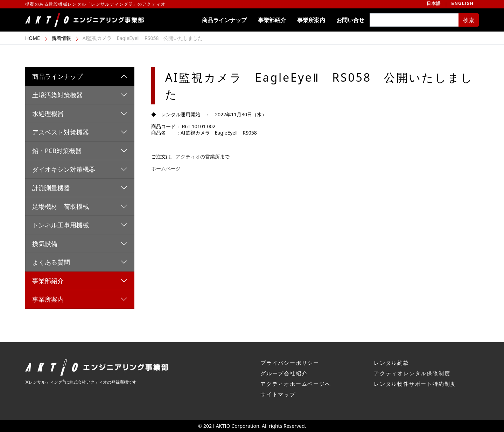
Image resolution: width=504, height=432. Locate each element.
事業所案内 (311, 20)
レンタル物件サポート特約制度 (415, 384)
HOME (33, 38)
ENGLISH (463, 4)
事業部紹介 (272, 20)
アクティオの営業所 (198, 156)
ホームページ (166, 168)
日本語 (434, 4)
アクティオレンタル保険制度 (412, 373)
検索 (469, 20)
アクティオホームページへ (296, 384)
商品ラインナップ (224, 20)
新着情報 (61, 38)
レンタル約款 (391, 363)
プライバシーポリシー (290, 363)
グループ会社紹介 (284, 373)
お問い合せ (350, 20)
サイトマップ (278, 394)
